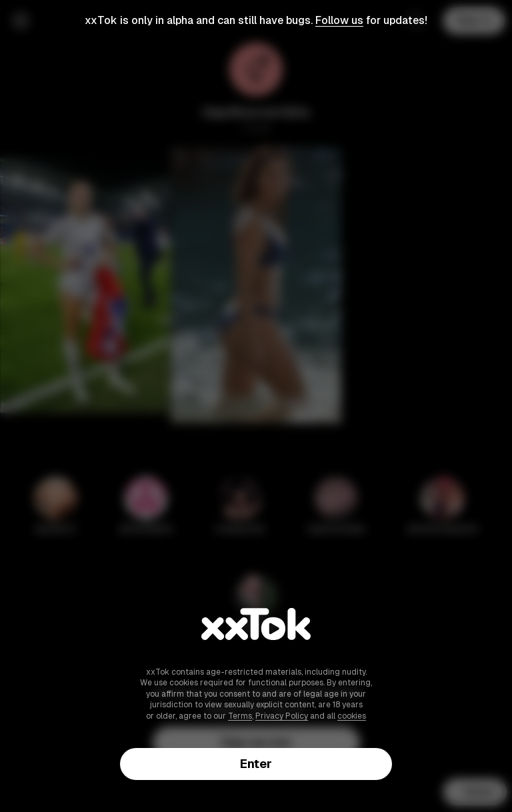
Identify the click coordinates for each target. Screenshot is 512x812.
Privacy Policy (282, 716)
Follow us (339, 20)
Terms (240, 716)
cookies (352, 716)
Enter (256, 764)
